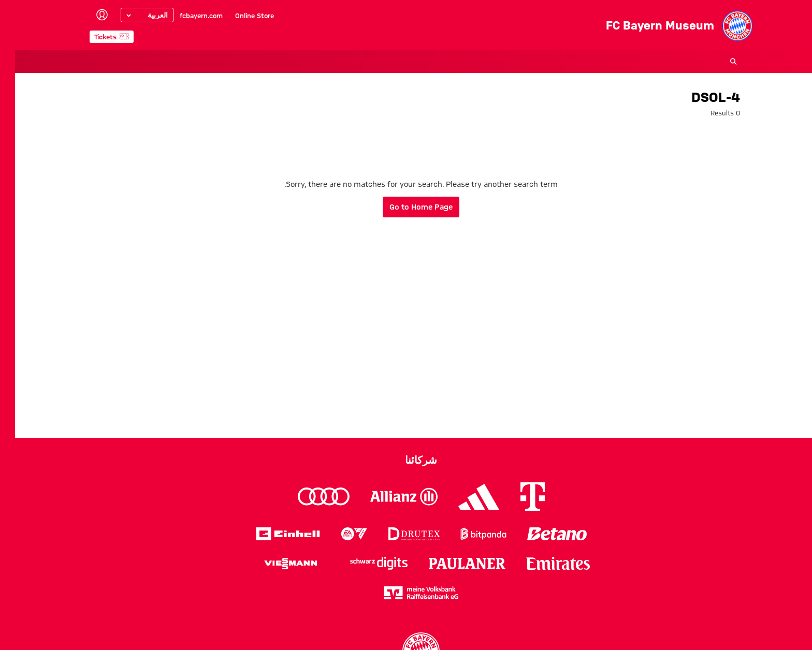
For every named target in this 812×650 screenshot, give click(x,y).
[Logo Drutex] (399, 534)
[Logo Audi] (309, 497)
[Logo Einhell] (273, 534)
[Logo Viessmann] (275, 564)
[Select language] (132, 15)
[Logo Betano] (542, 534)
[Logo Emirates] (543, 563)
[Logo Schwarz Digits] (364, 563)
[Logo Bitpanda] (468, 534)
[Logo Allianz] (389, 497)
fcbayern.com (186, 16)
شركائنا (406, 460)
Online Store (240, 16)
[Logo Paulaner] (452, 564)
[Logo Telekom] (518, 497)
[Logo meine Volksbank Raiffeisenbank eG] (406, 593)
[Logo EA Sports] (339, 534)
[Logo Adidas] (464, 497)
